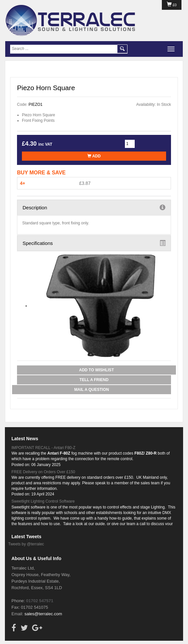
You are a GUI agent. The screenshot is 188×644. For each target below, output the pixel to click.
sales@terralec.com (43, 614)
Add (94, 156)
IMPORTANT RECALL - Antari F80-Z (43, 448)
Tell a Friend (94, 380)
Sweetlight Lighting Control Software (43, 501)
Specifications (94, 243)
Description (94, 207)
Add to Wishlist (96, 370)
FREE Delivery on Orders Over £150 (43, 472)
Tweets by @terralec (26, 544)
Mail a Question (92, 390)
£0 (172, 5)
